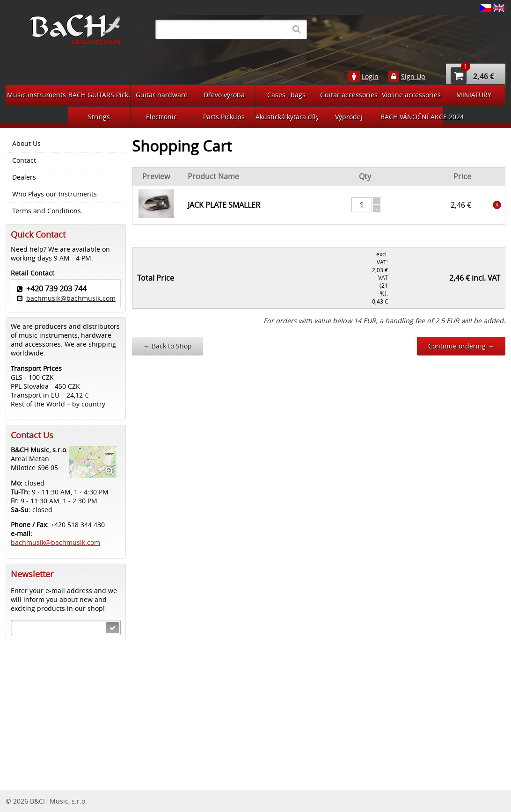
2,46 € (472, 76)
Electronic (161, 117)
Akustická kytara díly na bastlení (287, 117)
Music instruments (36, 95)
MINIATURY (474, 95)
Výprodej (349, 117)
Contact (24, 160)
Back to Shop (168, 346)
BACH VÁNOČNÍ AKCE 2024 (412, 117)
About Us (26, 144)
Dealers (24, 177)
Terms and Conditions (47, 211)
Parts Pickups (224, 117)
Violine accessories (411, 95)
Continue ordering (461, 346)
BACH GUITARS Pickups (99, 95)
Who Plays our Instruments (55, 194)
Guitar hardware (162, 95)
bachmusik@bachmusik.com (71, 298)
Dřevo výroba (224, 95)
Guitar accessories (349, 95)
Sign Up (413, 77)
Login (370, 77)
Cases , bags (286, 95)
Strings (99, 117)
